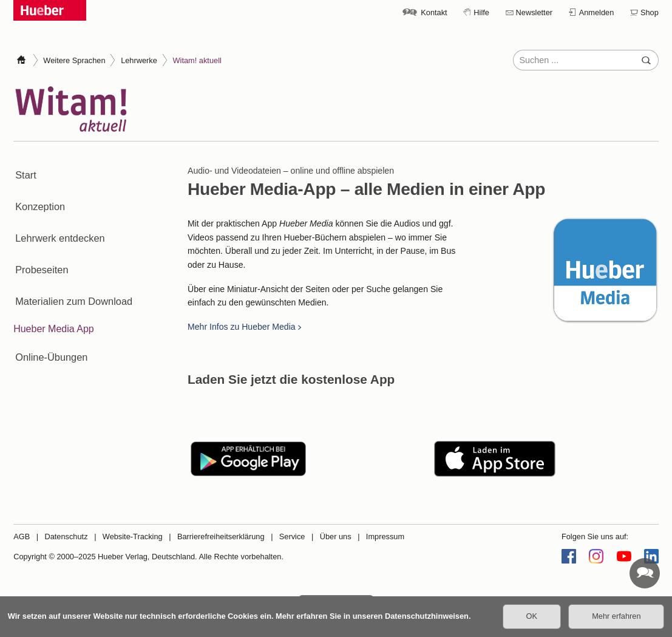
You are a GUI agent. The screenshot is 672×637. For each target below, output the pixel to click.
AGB (22, 537)
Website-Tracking (133, 537)
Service (292, 537)
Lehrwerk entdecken (57, 220)
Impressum (385, 537)
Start (24, 171)
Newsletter (534, 12)
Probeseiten (39, 245)
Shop (650, 12)
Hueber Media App (54, 294)
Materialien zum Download (71, 269)
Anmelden (597, 12)
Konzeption (38, 196)
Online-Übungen (49, 318)
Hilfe (481, 12)
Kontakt (434, 12)
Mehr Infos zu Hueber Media (242, 327)
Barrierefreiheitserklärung (221, 537)
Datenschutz (66, 537)
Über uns (336, 537)
